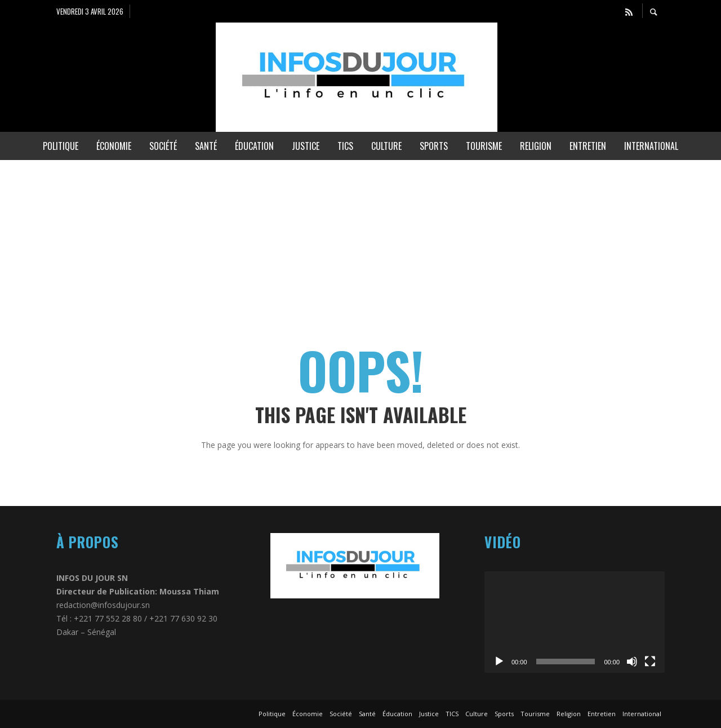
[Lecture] (499, 662)
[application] (575, 622)
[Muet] (632, 662)
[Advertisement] (338, 239)
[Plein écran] (650, 662)
